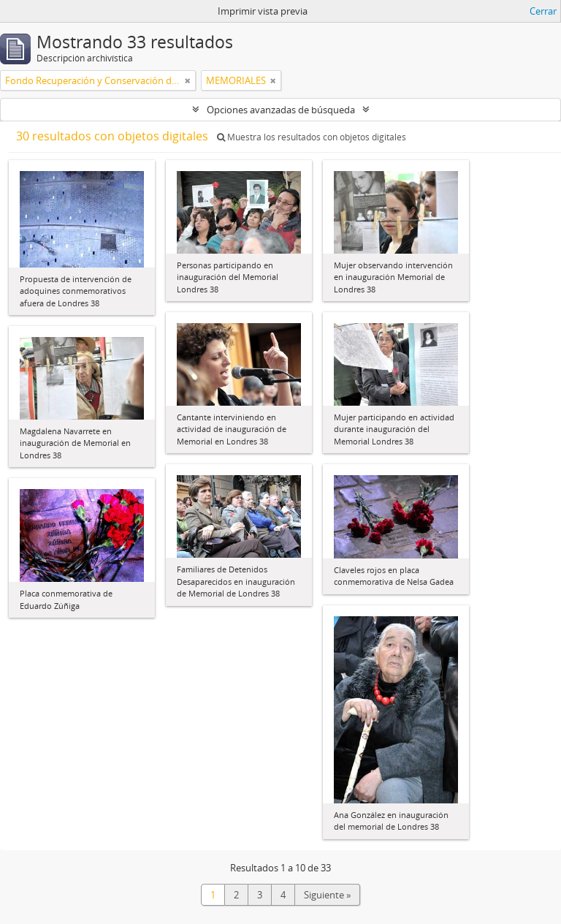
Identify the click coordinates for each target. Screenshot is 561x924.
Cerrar (543, 11)
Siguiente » (327, 895)
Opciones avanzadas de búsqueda (281, 110)
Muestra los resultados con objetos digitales (312, 137)
